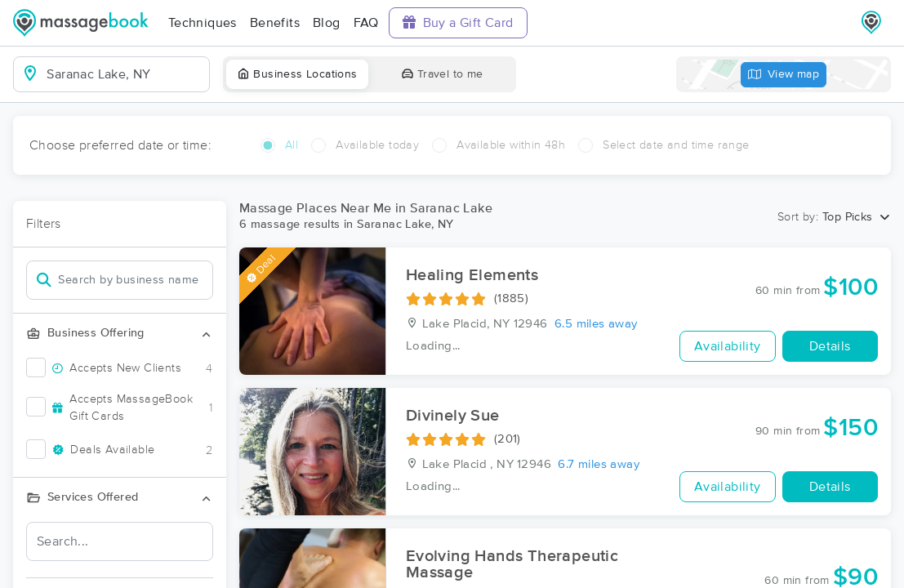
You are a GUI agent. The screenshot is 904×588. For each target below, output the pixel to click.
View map (784, 75)
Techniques (203, 23)
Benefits (275, 23)
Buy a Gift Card (458, 22)
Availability (728, 346)
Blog (327, 23)
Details (830, 346)
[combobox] (125, 74)
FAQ (366, 23)
